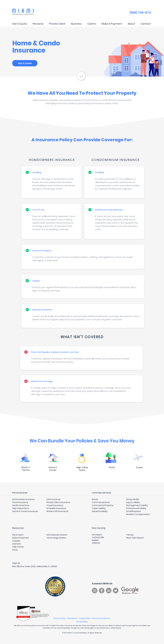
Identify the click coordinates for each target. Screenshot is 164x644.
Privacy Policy (60, 618)
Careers (16, 541)
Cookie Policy (85, 618)
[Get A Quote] (25, 63)
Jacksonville (98, 537)
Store (15, 550)
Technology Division (56, 538)
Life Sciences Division (57, 535)
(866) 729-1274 (140, 13)
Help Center (18, 547)
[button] (38, 24)
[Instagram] (95, 591)
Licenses (17, 544)
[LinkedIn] (109, 591)
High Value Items (21, 508)
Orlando (96, 543)
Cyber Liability (99, 508)
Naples (95, 540)
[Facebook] (102, 591)
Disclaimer (72, 618)
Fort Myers (97, 535)
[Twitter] (116, 591)
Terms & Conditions (101, 618)
